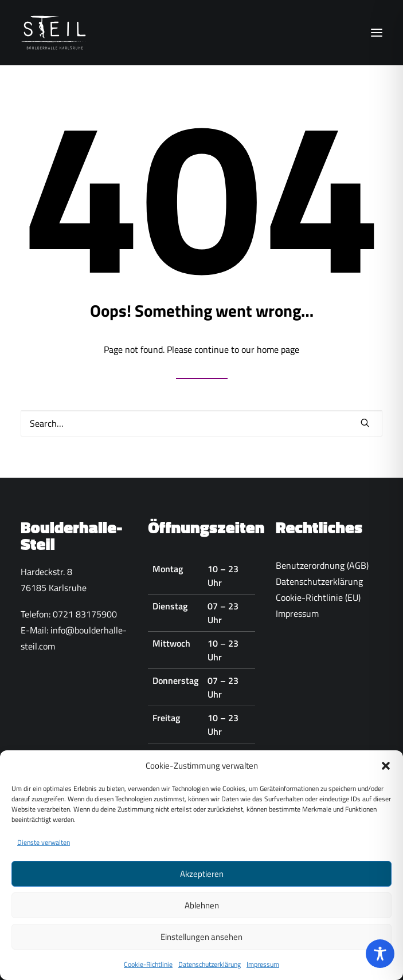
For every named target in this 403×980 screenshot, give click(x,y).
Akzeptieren (202, 878)
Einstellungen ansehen (201, 941)
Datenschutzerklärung (210, 969)
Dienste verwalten (44, 847)
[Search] (201, 423)
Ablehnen (202, 910)
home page (278, 349)
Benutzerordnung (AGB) (322, 565)
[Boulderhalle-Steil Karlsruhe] (55, 33)
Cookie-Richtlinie (148, 969)
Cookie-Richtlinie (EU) (318, 597)
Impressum (263, 969)
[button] (386, 770)
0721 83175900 (85, 614)
